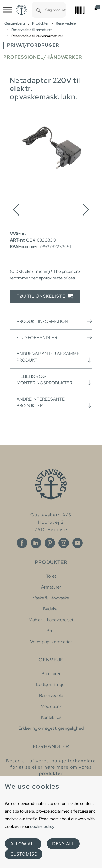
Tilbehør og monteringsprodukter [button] (54, 380)
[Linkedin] (36, 543)
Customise (24, 854)
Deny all (63, 844)
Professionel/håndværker (43, 57)
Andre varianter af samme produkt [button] (54, 357)
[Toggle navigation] (7, 10)
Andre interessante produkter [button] (54, 402)
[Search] (39, 10)
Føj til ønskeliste (45, 296)
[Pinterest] (50, 543)
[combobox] (55, 10)
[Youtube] (78, 543)
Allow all (23, 844)
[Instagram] (64, 543)
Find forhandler (54, 337)
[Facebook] (22, 543)
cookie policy (42, 826)
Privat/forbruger (33, 45)
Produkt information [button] (54, 321)
